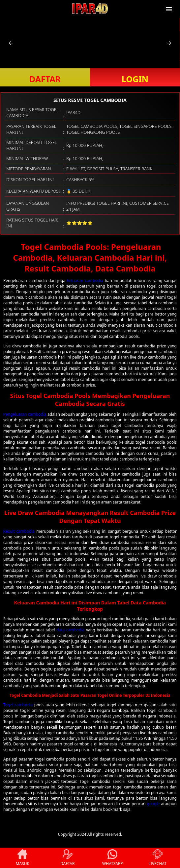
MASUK (23, 858)
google (153, 804)
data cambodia (70, 630)
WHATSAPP (112, 858)
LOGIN (135, 79)
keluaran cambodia (85, 281)
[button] (11, 43)
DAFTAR (45, 79)
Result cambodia (19, 531)
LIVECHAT (158, 858)
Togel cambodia (18, 705)
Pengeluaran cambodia (25, 414)
